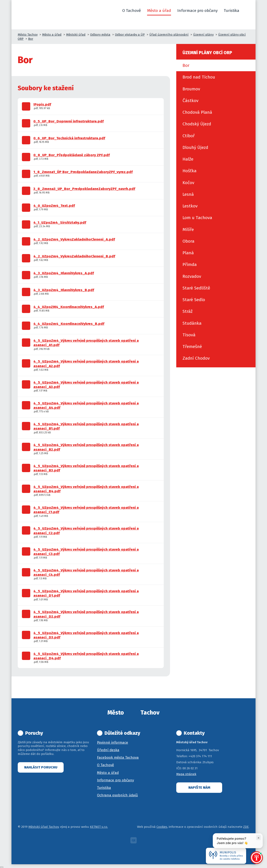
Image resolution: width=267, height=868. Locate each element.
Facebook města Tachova (118, 758)
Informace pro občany (115, 780)
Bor (31, 39)
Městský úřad (76, 35)
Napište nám (199, 788)
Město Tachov (28, 35)
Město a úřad (52, 35)
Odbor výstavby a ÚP (130, 35)
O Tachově (105, 765)
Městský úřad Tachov (43, 827)
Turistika (104, 788)
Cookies (162, 827)
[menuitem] (216, 65)
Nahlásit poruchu (41, 767)
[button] (247, 11)
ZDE (246, 827)
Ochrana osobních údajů (117, 795)
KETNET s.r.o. (99, 827)
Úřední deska (108, 750)
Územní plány (203, 35)
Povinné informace (113, 743)
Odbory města (100, 35)
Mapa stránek (186, 774)
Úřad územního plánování (169, 35)
